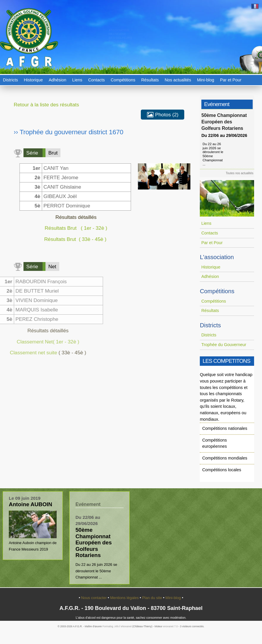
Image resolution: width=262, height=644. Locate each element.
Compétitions (123, 80)
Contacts (96, 80)
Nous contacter (95, 598)
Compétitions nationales (225, 428)
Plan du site (152, 598)
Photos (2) (163, 115)
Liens (77, 80)
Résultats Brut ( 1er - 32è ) (73, 228)
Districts (10, 80)
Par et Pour (231, 80)
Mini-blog (206, 80)
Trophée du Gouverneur (224, 345)
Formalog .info (110, 626)
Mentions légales (125, 598)
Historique (33, 80)
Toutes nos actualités (241, 173)
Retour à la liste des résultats (47, 105)
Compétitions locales (222, 470)
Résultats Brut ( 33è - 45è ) (73, 239)
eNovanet (126, 626)
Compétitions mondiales (225, 458)
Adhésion (58, 80)
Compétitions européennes (214, 443)
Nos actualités (178, 80)
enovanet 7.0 (170, 626)
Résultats (150, 80)
